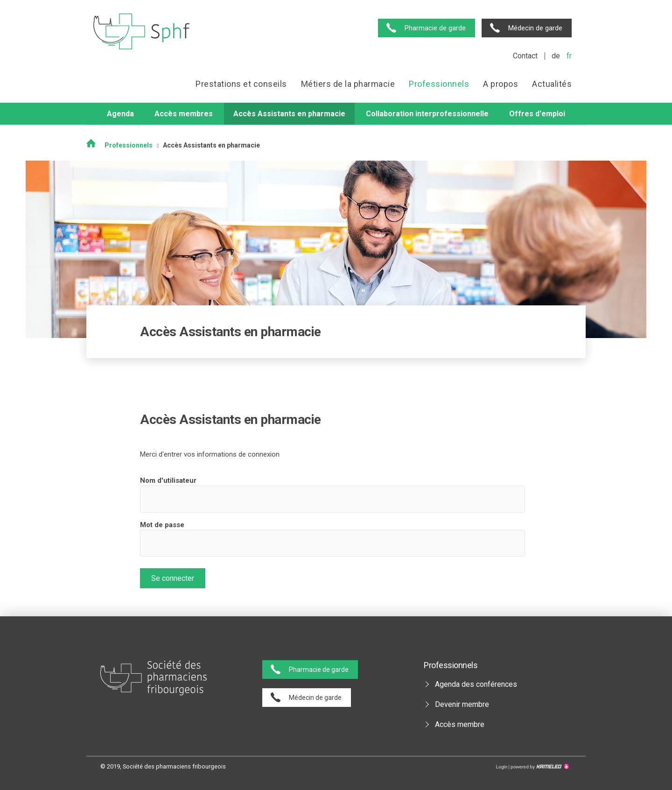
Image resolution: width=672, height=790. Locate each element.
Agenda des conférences (476, 684)
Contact (525, 56)
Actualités (552, 84)
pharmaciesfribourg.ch (142, 32)
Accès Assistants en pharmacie (289, 114)
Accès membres (184, 114)
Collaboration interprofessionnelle (427, 114)
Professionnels (439, 84)
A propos (500, 84)
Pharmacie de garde (435, 28)
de (556, 56)
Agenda (120, 114)
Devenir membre (462, 704)
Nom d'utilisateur (168, 480)
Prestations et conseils (241, 84)
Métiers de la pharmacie (348, 84)
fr (569, 56)
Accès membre (460, 724)
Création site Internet (539, 767)
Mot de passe (162, 525)
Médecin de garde (535, 28)
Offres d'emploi (537, 114)
